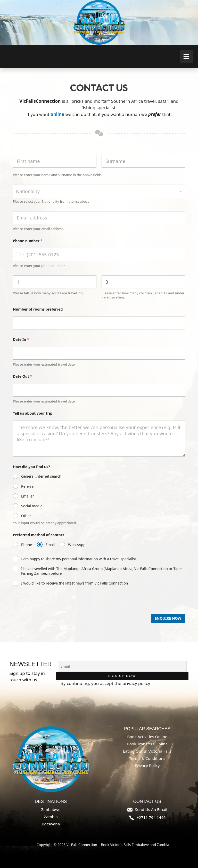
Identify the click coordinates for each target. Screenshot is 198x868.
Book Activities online (147, 737)
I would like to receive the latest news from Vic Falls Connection (75, 583)
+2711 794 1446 (151, 817)
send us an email (151, 809)
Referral (28, 486)
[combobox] (99, 191)
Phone (27, 545)
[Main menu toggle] (187, 56)
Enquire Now (168, 618)
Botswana (51, 824)
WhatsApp (77, 545)
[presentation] (52, 612)
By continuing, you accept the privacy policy (103, 683)
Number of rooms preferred (38, 309)
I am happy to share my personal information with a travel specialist (79, 559)
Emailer (28, 496)
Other (26, 516)
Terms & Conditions (147, 758)
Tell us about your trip (33, 413)
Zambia (51, 817)
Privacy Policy (147, 766)
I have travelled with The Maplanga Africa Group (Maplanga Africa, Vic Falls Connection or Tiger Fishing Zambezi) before (102, 571)
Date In (21, 339)
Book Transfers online (147, 744)
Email (50, 545)
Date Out (22, 376)
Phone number (28, 241)
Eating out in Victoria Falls (147, 751)
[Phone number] (99, 255)
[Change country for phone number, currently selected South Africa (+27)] (19, 255)
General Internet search (41, 476)
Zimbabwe (51, 809)
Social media (32, 506)
